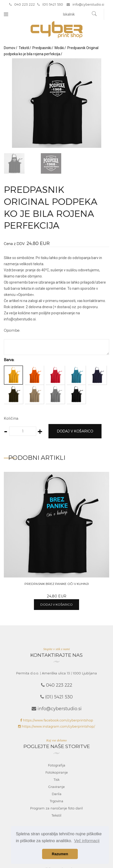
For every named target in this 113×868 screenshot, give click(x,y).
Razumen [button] (60, 854)
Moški (59, 48)
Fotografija (57, 765)
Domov (10, 48)
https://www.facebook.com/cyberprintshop (57, 720)
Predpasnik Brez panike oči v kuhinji (57, 584)
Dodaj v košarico (75, 431)
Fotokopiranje (57, 772)
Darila (57, 794)
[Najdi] (94, 14)
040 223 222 (22, 4)
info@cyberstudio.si (85, 4)
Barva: (9, 360)
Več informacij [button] (87, 841)
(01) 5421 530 (50, 4)
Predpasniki (42, 48)
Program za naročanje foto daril (56, 808)
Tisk (56, 780)
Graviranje (56, 787)
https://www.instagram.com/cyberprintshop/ (56, 726)
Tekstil (24, 48)
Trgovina (56, 801)
